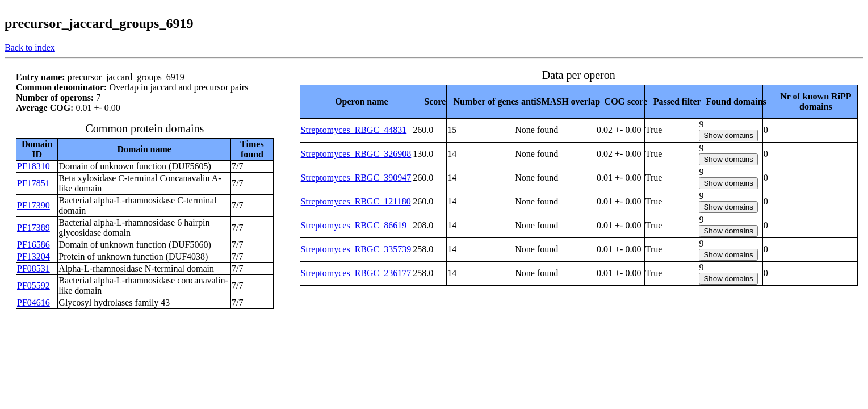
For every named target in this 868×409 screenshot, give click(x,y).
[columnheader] (356, 101)
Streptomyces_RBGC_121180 (356, 201)
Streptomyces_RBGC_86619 (354, 225)
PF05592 (33, 285)
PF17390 (33, 205)
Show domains (728, 135)
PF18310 (33, 166)
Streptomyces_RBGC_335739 (356, 249)
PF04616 (33, 302)
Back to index (30, 47)
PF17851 (33, 183)
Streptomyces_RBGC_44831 (354, 130)
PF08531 (33, 268)
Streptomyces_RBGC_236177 (356, 273)
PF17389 (33, 228)
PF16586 (33, 245)
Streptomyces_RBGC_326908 (356, 154)
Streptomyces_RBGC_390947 (356, 178)
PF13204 (33, 256)
